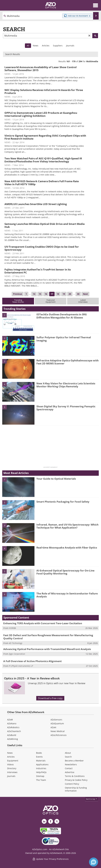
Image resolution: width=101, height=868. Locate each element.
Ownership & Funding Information (76, 789)
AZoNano (12, 723)
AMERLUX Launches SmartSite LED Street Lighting (36, 204)
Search (68, 757)
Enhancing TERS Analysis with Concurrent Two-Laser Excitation (43, 623)
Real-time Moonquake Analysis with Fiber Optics (67, 548)
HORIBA (12, 628)
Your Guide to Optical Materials (56, 479)
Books (39, 753)
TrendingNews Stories (18, 301)
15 (40, 294)
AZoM (10, 720)
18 (58, 294)
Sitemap (40, 776)
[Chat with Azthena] (94, 862)
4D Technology (16, 643)
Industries (41, 768)
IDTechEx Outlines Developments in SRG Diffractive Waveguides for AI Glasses (62, 316)
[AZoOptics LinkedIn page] (44, 821)
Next (85, 294)
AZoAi (53, 727)
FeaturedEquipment (51, 301)
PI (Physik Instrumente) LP (21, 666)
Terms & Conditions (75, 776)
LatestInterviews (83, 301)
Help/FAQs (41, 772)
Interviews (12, 772)
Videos (10, 764)
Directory (12, 768)
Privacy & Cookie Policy (76, 780)
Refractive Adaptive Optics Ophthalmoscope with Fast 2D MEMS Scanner (68, 362)
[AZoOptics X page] (57, 821)
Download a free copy (50, 698)
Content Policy (72, 784)
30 (78, 294)
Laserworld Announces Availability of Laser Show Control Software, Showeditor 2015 (41, 69)
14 (34, 294)
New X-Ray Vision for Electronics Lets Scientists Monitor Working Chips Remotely (66, 385)
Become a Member (74, 761)
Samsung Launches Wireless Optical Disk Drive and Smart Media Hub (45, 225)
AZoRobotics (13, 727)
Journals (70, 46)
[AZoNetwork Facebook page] (51, 821)
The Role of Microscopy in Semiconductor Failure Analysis (67, 595)
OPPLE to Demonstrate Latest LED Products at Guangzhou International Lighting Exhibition (41, 114)
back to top (92, 799)
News (36, 46)
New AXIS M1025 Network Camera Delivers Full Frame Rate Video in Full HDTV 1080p (42, 183)
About (68, 753)
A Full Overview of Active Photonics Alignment (32, 661)
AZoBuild (12, 735)
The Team (41, 780)
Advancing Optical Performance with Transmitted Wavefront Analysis (47, 649)
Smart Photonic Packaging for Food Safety (63, 502)
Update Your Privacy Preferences (50, 859)
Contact (69, 768)
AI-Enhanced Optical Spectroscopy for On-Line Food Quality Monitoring (65, 572)
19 (64, 294)
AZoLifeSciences (59, 735)
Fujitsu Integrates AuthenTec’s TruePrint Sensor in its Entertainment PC (38, 271)
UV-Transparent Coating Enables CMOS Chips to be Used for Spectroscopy (42, 248)
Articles (46, 46)
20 (70, 294)
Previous (18, 294)
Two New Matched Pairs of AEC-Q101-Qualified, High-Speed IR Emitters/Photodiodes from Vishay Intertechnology (43, 160)
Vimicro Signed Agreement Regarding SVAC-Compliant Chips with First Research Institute (45, 137)
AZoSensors (56, 720)
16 (46, 294)
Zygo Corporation (17, 654)
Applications (42, 764)
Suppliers (58, 46)
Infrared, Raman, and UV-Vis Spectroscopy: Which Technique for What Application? (67, 526)
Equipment (13, 761)
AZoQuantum (57, 723)
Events (39, 757)
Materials (41, 761)
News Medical (58, 731)
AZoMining (13, 739)
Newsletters (71, 764)
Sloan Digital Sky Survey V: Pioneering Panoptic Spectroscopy (66, 408)
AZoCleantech (14, 731)
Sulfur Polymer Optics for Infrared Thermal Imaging (64, 339)
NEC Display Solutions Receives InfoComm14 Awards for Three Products (44, 91)
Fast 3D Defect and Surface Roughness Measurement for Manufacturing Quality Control (48, 637)
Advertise (70, 772)
